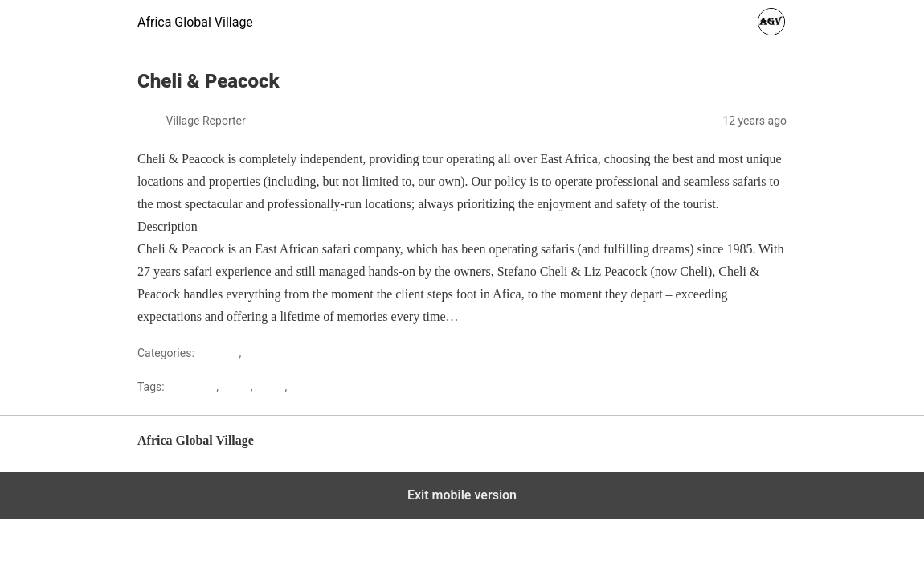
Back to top (760, 448)
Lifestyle (218, 353)
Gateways (192, 387)
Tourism (265, 353)
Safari (270, 387)
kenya (235, 387)
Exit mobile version (462, 495)
